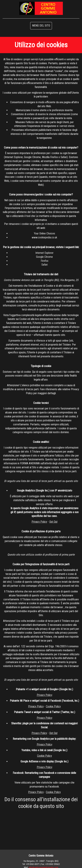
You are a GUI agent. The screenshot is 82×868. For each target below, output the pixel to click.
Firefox (45, 261)
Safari (45, 265)
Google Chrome (44, 257)
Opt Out (53, 522)
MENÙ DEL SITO (41, 26)
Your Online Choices (44, 233)
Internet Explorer (44, 253)
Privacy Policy (39, 522)
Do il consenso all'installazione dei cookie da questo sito (41, 803)
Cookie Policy (53, 706)
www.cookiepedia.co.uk (44, 237)
